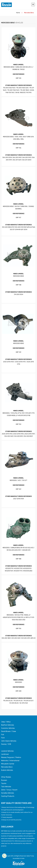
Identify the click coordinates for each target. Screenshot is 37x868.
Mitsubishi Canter (8, 764)
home (18, 13)
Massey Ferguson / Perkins (11, 757)
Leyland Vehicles (7, 751)
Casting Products (8, 796)
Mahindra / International (10, 761)
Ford (3, 738)
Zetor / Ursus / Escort (9, 790)
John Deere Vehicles (9, 741)
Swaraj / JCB (6, 744)
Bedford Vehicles (8, 725)
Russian (4, 780)
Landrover (5, 754)
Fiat (3, 735)
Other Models (6, 777)
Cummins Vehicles (8, 728)
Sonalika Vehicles (8, 793)
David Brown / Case (9, 731)
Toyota (4, 783)
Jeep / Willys (6, 722)
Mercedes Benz (7, 767)
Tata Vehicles (6, 787)
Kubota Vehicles (7, 770)
